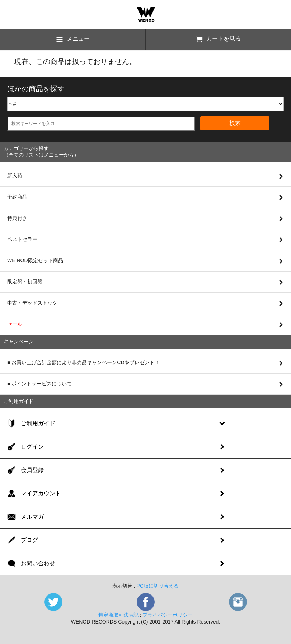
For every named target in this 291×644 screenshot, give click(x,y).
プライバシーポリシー (168, 615)
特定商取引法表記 (118, 615)
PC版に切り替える (158, 586)
